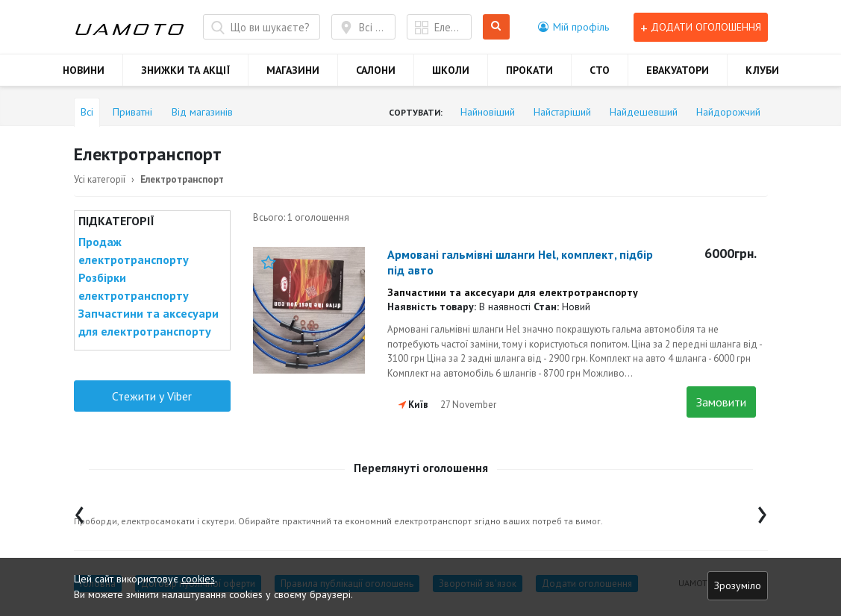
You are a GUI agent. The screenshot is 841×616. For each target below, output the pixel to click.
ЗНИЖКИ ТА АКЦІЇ (185, 70)
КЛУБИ (762, 70)
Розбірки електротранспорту (134, 286)
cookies (198, 579)
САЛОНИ (376, 70)
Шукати (497, 27)
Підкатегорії (116, 221)
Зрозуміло (738, 585)
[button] (573, 27)
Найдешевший (644, 112)
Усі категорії (100, 179)
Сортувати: (416, 112)
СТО (600, 70)
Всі (87, 112)
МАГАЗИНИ (293, 70)
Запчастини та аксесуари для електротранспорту (148, 322)
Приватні (132, 112)
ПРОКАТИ (529, 70)
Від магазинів (202, 112)
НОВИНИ (84, 70)
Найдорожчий (728, 112)
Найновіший (488, 112)
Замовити (721, 402)
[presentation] (79, 511)
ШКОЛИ (451, 70)
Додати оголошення (701, 27)
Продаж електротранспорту (134, 251)
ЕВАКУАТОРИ (678, 70)
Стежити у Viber (152, 396)
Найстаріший (562, 112)
